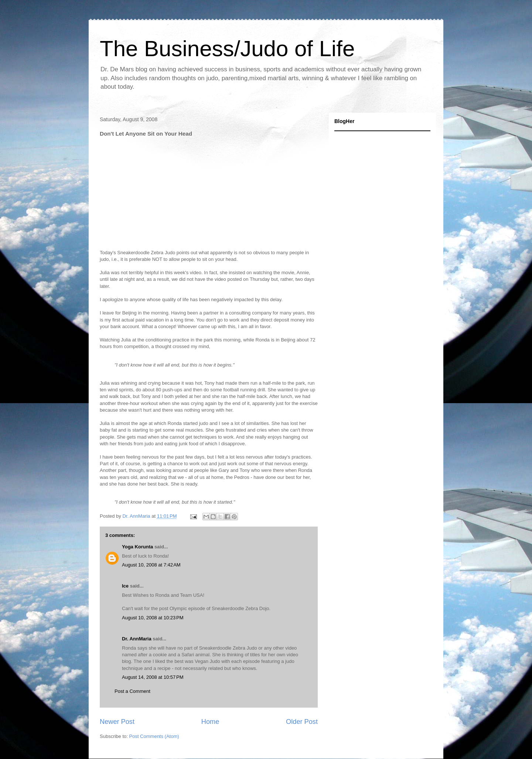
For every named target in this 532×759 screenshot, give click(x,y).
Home (210, 722)
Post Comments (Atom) (154, 736)
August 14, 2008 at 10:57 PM (153, 677)
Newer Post (117, 722)
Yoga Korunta (137, 547)
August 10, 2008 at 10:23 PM (153, 618)
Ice (125, 586)
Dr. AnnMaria (137, 639)
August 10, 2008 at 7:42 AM (151, 565)
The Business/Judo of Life (227, 49)
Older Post (302, 722)
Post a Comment (132, 691)
